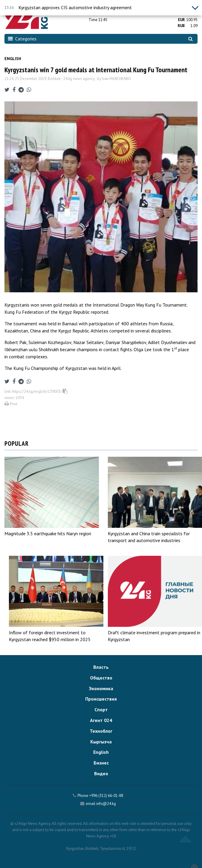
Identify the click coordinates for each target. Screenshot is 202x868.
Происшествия (101, 699)
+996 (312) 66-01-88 (106, 796)
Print (11, 404)
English (13, 59)
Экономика (101, 688)
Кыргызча (101, 742)
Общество (101, 678)
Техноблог (101, 731)
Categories (22, 39)
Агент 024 (101, 720)
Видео (101, 773)
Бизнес (101, 763)
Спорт (101, 710)
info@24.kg (106, 804)
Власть (101, 667)
